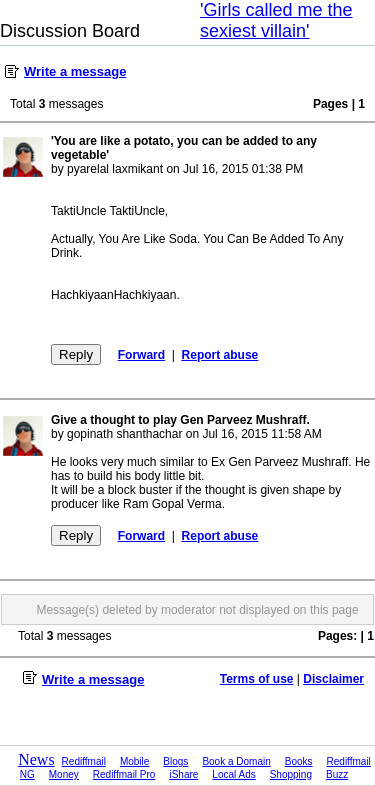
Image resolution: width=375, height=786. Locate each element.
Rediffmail (84, 761)
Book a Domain (236, 761)
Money (64, 774)
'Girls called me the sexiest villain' (276, 20)
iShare (183, 774)
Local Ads (233, 774)
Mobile (134, 761)
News (36, 759)
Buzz (337, 774)
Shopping (291, 774)
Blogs (175, 761)
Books (299, 761)
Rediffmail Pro (124, 774)
